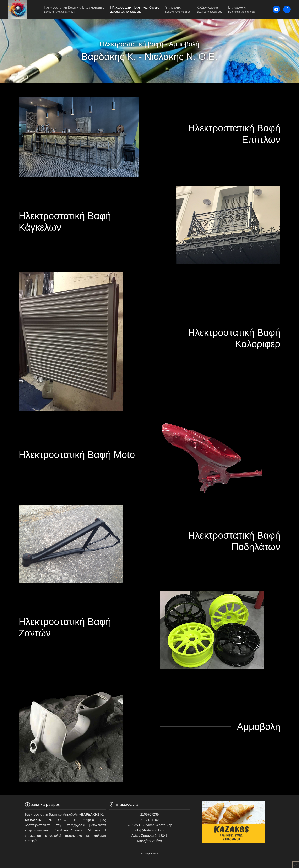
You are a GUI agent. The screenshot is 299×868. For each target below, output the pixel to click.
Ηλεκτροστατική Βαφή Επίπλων (234, 134)
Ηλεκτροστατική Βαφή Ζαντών (65, 627)
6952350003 (136, 825)
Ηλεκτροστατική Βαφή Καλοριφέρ (234, 338)
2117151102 (150, 820)
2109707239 (150, 814)
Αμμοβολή (259, 727)
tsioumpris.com (150, 854)
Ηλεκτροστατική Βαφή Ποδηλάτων (234, 541)
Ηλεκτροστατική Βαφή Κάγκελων (65, 222)
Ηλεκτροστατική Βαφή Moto (77, 455)
